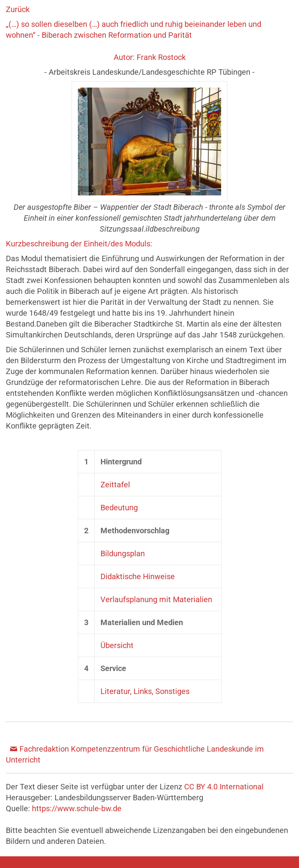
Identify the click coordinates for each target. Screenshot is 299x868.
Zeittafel (115, 485)
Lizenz (87, 193)
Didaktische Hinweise (138, 576)
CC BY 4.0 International (224, 787)
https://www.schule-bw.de (77, 808)
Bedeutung (119, 508)
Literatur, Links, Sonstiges (145, 691)
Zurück (18, 9)
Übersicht (117, 645)
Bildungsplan (123, 553)
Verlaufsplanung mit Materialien (156, 599)
